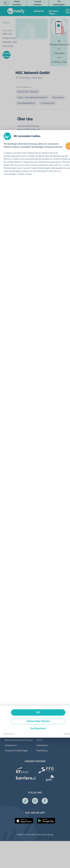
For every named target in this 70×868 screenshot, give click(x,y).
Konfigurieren (38, 728)
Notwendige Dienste (38, 721)
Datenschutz (9, 734)
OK (38, 712)
